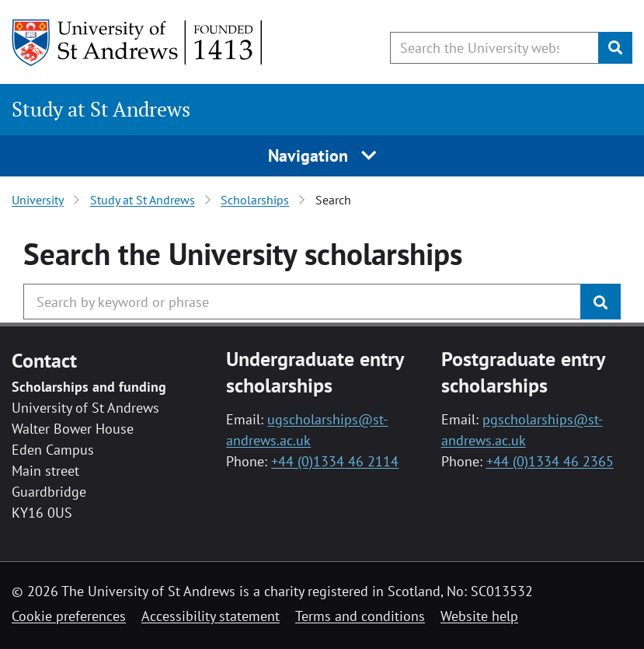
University (38, 200)
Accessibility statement (211, 616)
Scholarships (255, 200)
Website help (479, 616)
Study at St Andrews (101, 109)
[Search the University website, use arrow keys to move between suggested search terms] (494, 48)
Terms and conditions (360, 616)
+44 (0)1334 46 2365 (550, 461)
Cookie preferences (69, 616)
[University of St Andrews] (138, 43)
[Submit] (615, 48)
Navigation (322, 155)
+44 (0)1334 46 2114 (335, 461)
